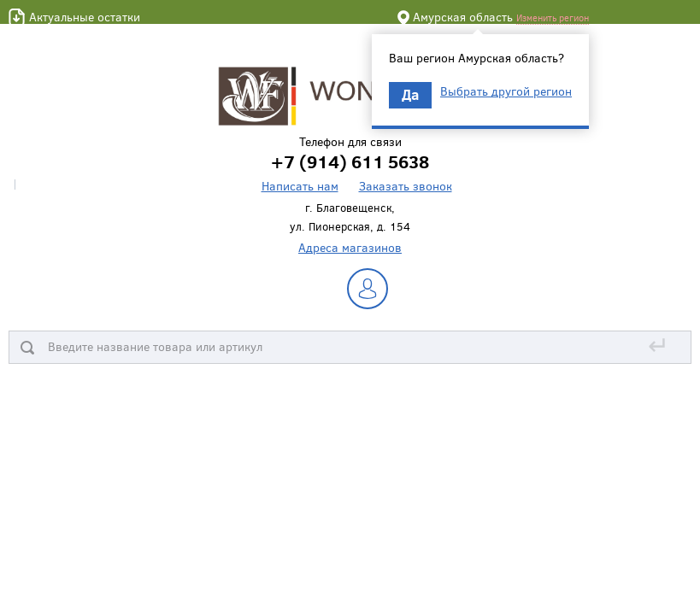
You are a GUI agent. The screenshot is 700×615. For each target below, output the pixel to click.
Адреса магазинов (350, 247)
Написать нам (300, 186)
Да (410, 94)
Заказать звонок (406, 186)
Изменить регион (553, 18)
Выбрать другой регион (506, 91)
